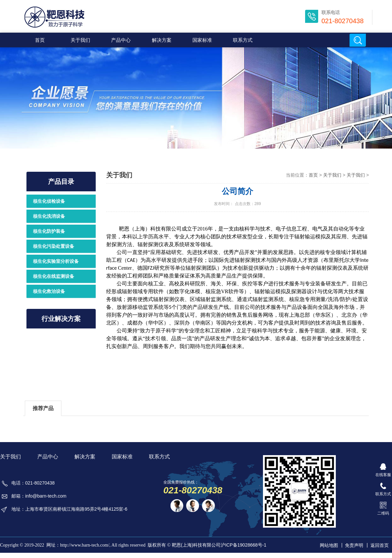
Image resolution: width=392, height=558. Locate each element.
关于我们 (119, 175)
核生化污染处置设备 (54, 246)
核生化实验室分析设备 (56, 261)
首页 (40, 40)
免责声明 (354, 545)
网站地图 (329, 545)
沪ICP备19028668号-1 (243, 545)
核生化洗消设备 (49, 216)
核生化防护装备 (49, 231)
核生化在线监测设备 (54, 276)
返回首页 (380, 545)
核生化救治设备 (49, 291)
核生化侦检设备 (49, 201)
